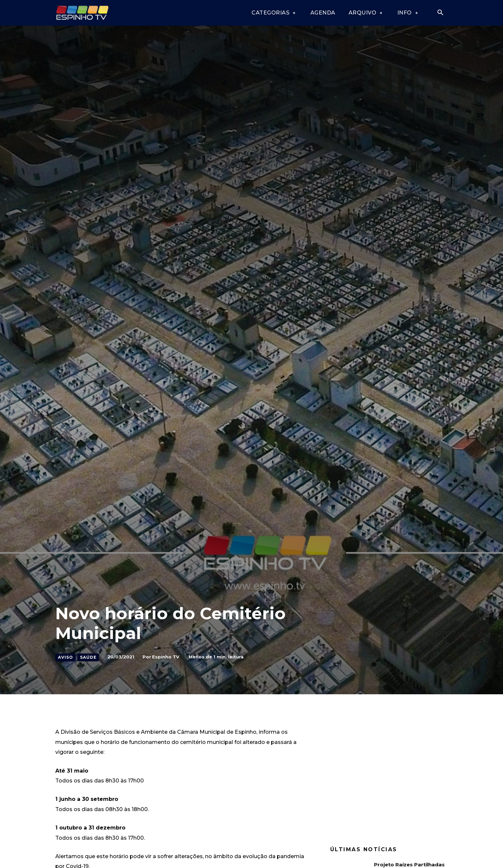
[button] (440, 13)
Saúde (88, 657)
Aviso (66, 657)
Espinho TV (166, 657)
